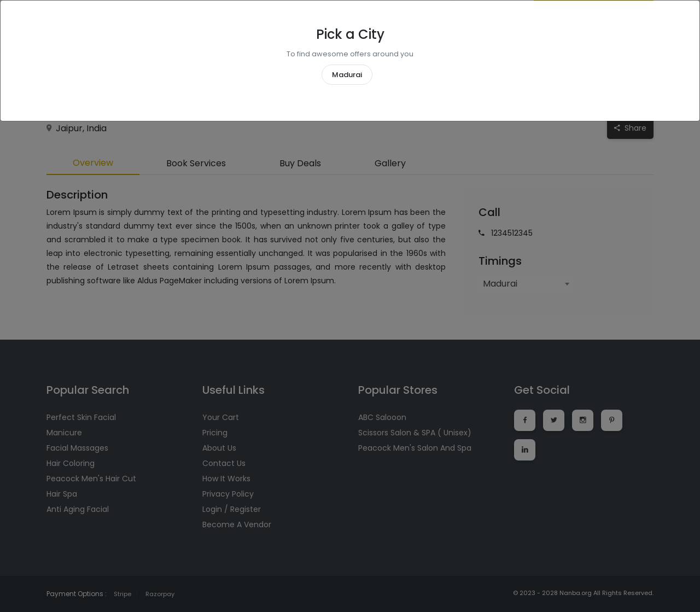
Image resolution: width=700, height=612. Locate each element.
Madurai (347, 75)
